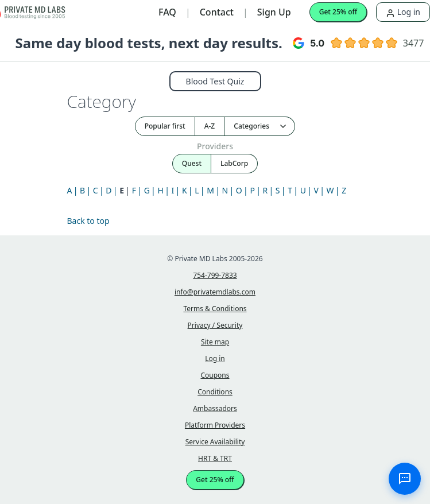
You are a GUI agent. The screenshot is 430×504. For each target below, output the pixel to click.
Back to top (88, 221)
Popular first (165, 126)
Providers (215, 146)
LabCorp (234, 163)
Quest (192, 163)
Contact (217, 12)
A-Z (210, 126)
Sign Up (274, 12)
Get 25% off (338, 12)
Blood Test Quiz (215, 81)
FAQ (167, 12)
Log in (403, 12)
